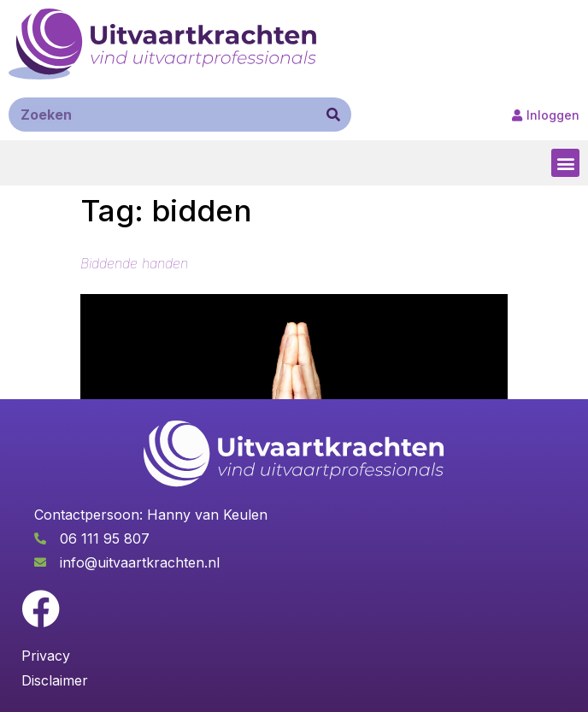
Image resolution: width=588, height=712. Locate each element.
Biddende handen (134, 263)
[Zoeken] (333, 115)
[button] (565, 163)
